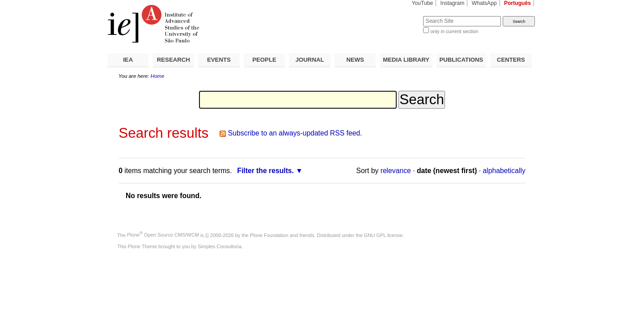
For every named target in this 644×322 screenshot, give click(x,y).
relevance (396, 171)
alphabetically (504, 171)
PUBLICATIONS (461, 60)
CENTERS (511, 60)
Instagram (453, 3)
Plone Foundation (269, 235)
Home (158, 76)
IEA (128, 60)
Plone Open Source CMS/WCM (163, 235)
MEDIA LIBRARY (406, 60)
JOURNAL (310, 60)
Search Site (401, 16)
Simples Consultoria (220, 246)
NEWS (355, 60)
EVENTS (219, 60)
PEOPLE (264, 60)
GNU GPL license (383, 235)
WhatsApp (484, 3)
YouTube (423, 3)
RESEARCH (174, 60)
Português (517, 3)
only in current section (454, 31)
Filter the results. (265, 171)
